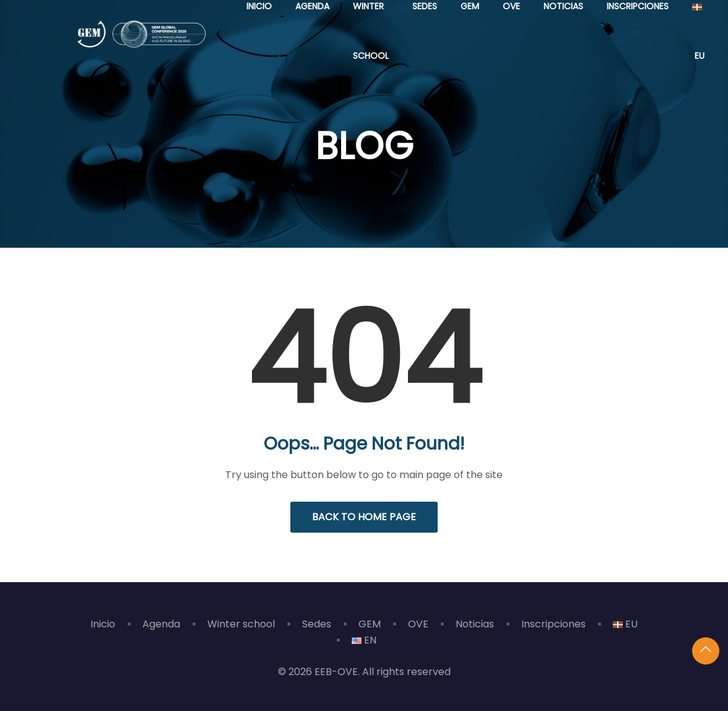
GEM (370, 624)
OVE (418, 624)
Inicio (103, 624)
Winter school (241, 624)
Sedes (317, 624)
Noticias (475, 624)
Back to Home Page (364, 517)
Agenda (161, 624)
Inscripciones (553, 624)
